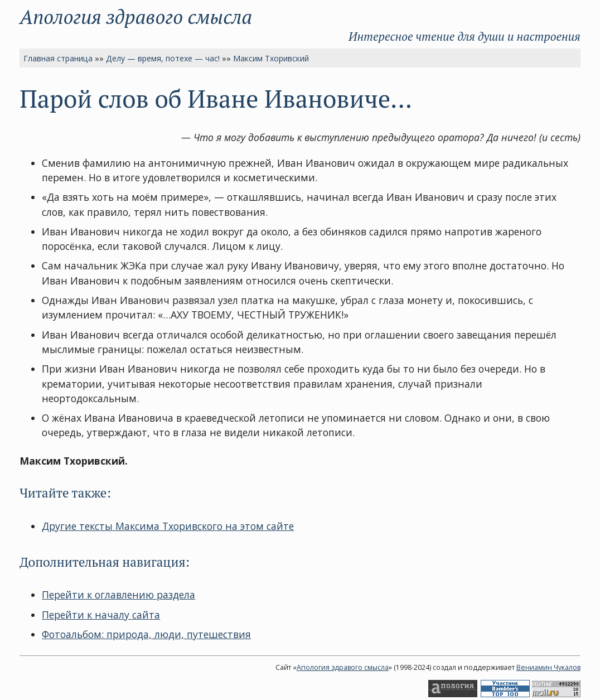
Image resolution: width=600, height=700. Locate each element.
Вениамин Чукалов (548, 667)
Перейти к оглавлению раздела (118, 595)
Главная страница (58, 58)
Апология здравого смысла (136, 16)
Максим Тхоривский (271, 58)
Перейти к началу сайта (101, 615)
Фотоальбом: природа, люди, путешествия (146, 634)
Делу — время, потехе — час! (163, 58)
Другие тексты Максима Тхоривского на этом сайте (168, 526)
